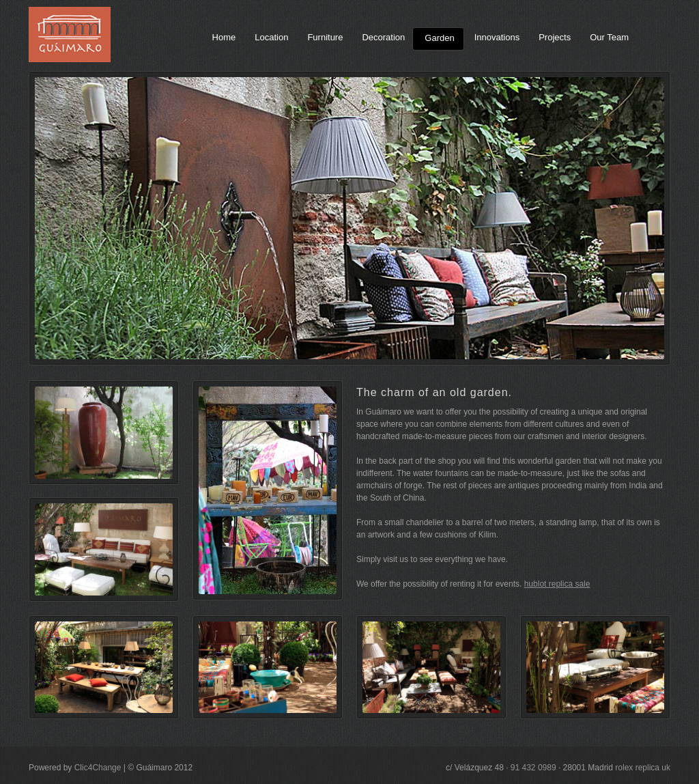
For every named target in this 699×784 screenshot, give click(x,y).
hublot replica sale (557, 584)
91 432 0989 (533, 768)
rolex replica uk (643, 768)
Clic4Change (98, 768)
